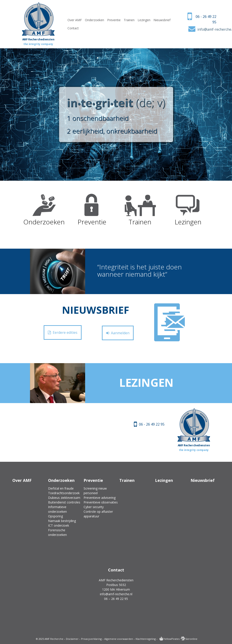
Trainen (129, 20)
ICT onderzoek (59, 525)
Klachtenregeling (146, 639)
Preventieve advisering (100, 498)
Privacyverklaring (91, 639)
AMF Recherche (54, 639)
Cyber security (94, 507)
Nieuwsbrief (162, 20)
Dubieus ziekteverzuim (64, 498)
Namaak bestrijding (62, 521)
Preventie (114, 20)
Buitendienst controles (64, 502)
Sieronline (189, 639)
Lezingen (144, 20)
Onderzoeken (94, 20)
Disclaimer (72, 639)
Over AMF (75, 20)
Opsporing (55, 516)
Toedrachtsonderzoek (64, 493)
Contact (73, 28)
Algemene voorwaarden (119, 639)
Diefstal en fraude (61, 488)
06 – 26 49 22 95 (116, 599)
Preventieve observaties (101, 502)
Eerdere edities (63, 332)
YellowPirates (169, 639)
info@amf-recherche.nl (116, 594)
